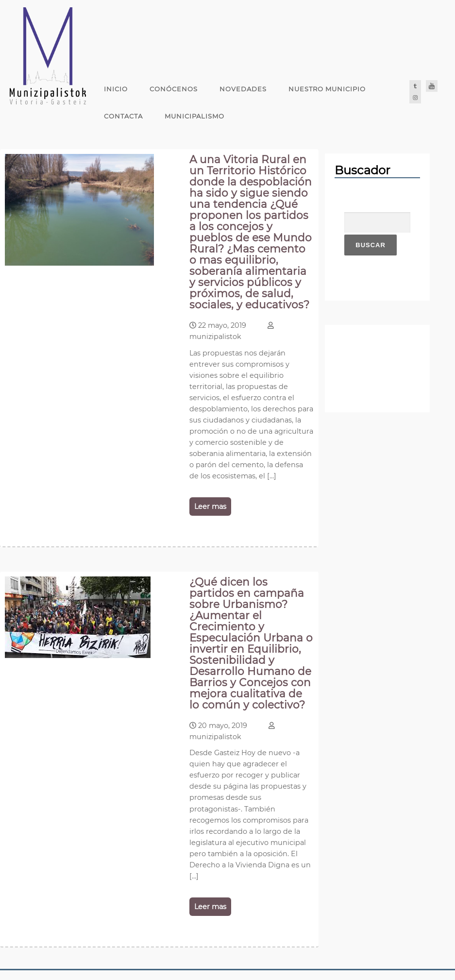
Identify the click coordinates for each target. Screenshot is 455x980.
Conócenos (174, 89)
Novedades (243, 89)
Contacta (123, 116)
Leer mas (210, 507)
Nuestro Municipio (327, 89)
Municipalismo (194, 116)
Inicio (116, 89)
